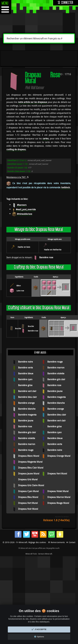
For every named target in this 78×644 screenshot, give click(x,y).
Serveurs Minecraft (45, 554)
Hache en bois (24, 247)
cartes (46, 139)
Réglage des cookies (37, 542)
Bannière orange (26, 403)
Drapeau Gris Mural (28, 479)
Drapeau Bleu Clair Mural (31, 468)
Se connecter (66, 3)
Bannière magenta (57, 397)
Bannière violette (56, 373)
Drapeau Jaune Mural (29, 474)
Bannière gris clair (56, 379)
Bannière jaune (55, 391)
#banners (22, 205)
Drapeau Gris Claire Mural (31, 485)
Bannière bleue (26, 373)
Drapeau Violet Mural (58, 491)
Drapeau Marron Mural (59, 497)
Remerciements (58, 542)
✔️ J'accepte (39, 629)
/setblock (65, 187)
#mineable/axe (25, 214)
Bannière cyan (25, 379)
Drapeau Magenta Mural (30, 462)
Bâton (19, 286)
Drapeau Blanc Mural (29, 456)
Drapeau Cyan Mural (28, 491)
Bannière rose (46, 257)
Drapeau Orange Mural (59, 456)
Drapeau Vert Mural (57, 474)
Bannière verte (25, 368)
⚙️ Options (39, 637)
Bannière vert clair (27, 391)
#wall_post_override (26, 209)
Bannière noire (25, 362)
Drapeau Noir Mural (28, 509)
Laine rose (20, 291)
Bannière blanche (56, 403)
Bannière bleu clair (27, 397)
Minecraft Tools (31, 554)
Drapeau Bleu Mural (28, 497)
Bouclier (18, 328)
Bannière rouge (55, 362)
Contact (72, 542)
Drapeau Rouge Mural (58, 503)
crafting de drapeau (16, 149)
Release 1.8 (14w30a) (56, 520)
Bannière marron (56, 368)
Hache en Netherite (53, 250)
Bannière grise (25, 385)
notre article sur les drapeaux (33, 102)
